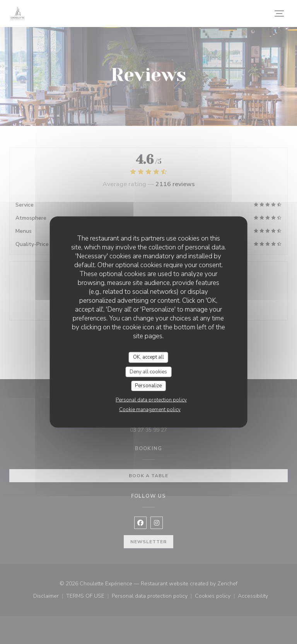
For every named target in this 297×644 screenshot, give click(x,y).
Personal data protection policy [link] (151, 400)
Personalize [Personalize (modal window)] (148, 386)
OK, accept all (148, 357)
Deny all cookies (148, 371)
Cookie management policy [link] (150, 409)
